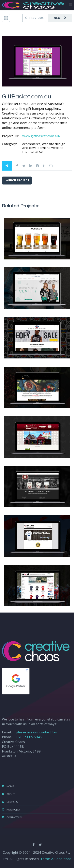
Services (12, 802)
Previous (36, 18)
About (11, 794)
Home (10, 786)
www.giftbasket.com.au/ (41, 136)
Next (58, 18)
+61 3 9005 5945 (29, 737)
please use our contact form (38, 732)
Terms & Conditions (56, 859)
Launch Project (17, 180)
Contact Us (14, 817)
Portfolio (13, 810)
